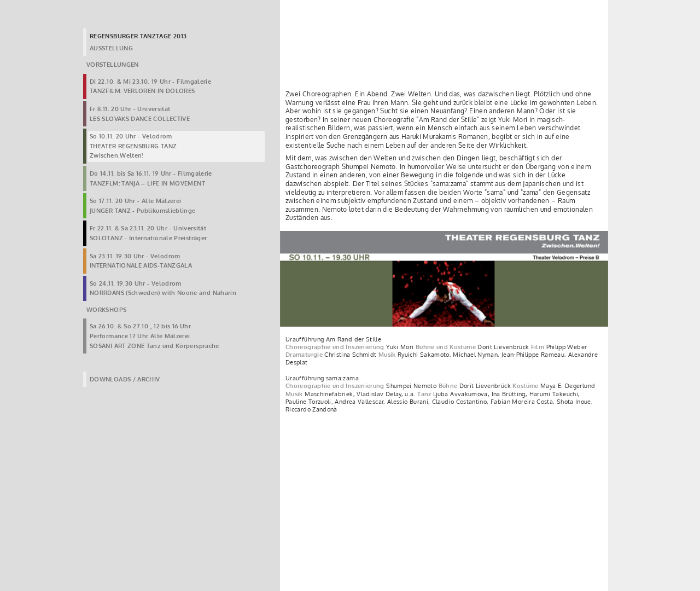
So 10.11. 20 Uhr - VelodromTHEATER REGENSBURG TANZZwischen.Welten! (133, 146)
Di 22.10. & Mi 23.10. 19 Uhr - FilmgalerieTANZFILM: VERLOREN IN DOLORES (150, 86)
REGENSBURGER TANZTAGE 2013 (138, 36)
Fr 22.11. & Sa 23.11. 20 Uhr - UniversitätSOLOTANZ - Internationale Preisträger (148, 233)
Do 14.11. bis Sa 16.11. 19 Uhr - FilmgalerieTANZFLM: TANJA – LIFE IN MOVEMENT (151, 178)
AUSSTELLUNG (111, 48)
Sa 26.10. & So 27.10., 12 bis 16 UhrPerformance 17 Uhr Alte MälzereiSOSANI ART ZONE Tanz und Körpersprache (154, 336)
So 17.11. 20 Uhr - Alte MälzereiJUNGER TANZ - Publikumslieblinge (143, 206)
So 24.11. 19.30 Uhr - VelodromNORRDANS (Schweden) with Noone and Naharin (163, 288)
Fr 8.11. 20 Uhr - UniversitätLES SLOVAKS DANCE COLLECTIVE (140, 114)
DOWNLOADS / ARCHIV (125, 379)
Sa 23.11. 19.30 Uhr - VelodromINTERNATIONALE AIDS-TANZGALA (141, 261)
